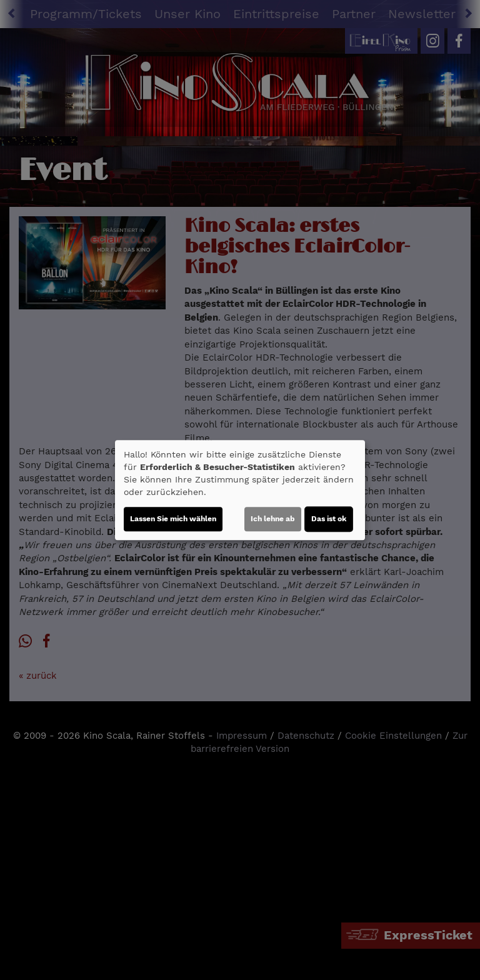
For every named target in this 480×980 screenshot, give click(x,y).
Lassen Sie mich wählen (173, 519)
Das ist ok (329, 519)
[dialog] (240, 490)
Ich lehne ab (273, 519)
